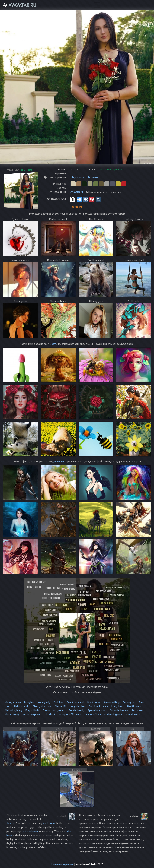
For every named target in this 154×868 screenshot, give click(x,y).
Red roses (137, 710)
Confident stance (98, 706)
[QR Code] (73, 199)
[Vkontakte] (86, 199)
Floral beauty (12, 714)
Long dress (117, 706)
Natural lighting (13, 710)
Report (77, 207)
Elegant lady (32, 710)
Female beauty (76, 710)
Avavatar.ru (77, 192)
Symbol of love (92, 714)
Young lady (44, 702)
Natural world (21, 706)
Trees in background (53, 710)
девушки (59, 462)
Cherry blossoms (42, 706)
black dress (49, 823)
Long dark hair (77, 706)
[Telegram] (79, 199)
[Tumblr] (98, 199)
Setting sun (129, 702)
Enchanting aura (113, 714)
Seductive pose (31, 714)
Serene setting (111, 702)
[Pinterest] (92, 199)
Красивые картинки (62, 864)
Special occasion (97, 710)
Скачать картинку (111, 170)
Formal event (132, 714)
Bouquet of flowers (70, 714)
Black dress (93, 702)
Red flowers (134, 706)
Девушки (78, 177)
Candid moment (75, 702)
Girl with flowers (119, 710)
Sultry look (49, 714)
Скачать (27, 170)
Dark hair (58, 702)
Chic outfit (60, 706)
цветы (54, 344)
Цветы (93, 177)
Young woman (13, 702)
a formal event (31, 831)
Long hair (29, 702)
